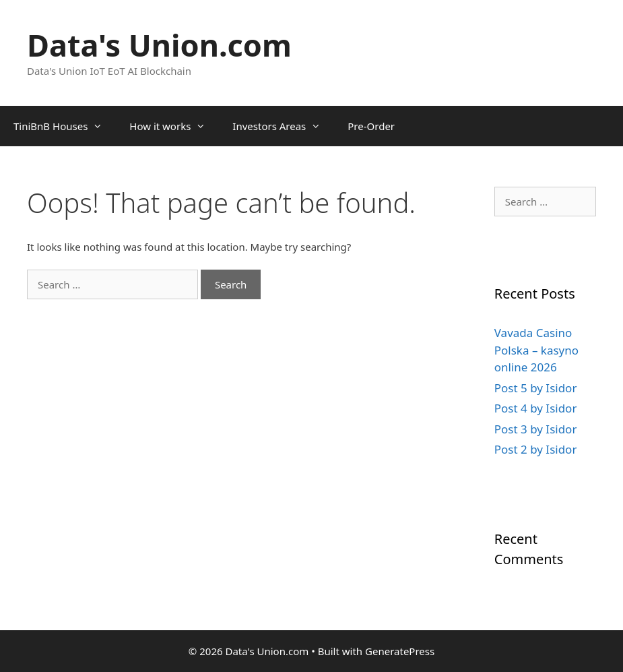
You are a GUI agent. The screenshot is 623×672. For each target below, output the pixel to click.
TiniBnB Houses (65, 126)
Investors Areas (283, 126)
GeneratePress (400, 651)
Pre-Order (371, 126)
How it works (174, 126)
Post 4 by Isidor (536, 408)
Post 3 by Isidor (536, 429)
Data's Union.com (159, 45)
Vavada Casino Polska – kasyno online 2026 (536, 350)
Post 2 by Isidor (536, 449)
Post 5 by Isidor (536, 388)
